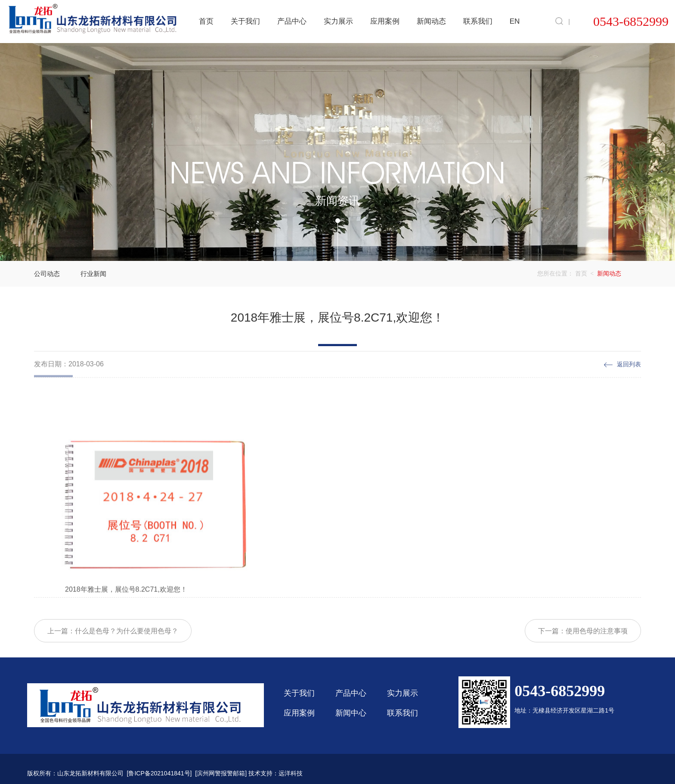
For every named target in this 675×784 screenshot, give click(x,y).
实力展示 (338, 21)
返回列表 (629, 374)
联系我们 (478, 21)
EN (515, 21)
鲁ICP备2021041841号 (159, 773)
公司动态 (47, 274)
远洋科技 (291, 773)
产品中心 (292, 21)
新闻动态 (431, 21)
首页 (206, 21)
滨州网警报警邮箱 (221, 773)
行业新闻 (93, 274)
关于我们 (245, 21)
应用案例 (385, 21)
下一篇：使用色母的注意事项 (583, 647)
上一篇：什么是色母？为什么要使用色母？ (113, 647)
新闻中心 (351, 713)
